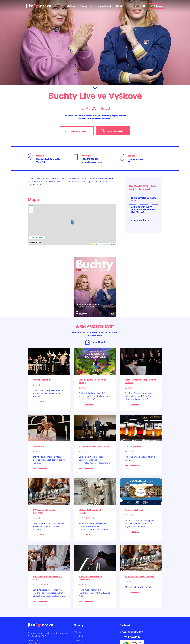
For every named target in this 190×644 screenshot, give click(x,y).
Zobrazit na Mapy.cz (37, 237)
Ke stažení (78, 636)
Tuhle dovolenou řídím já (143, 199)
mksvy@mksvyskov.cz (92, 162)
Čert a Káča (38, 446)
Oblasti (119, 6)
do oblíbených (115, 131)
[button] (72, 222)
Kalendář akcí (104, 6)
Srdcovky (158, 6)
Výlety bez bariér (140, 220)
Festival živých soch (134, 510)
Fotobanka (78, 640)
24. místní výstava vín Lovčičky (139, 576)
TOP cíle (77, 632)
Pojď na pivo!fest (133, 446)
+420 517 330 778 (90, 159)
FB (129, 162)
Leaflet (95, 244)
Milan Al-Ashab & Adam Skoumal (94, 446)
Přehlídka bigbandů (42, 380)
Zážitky (71, 6)
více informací (78, 131)
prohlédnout (42, 402)
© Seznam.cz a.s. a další (108, 244)
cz (144, 6)
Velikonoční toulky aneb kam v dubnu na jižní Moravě (143, 209)
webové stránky (135, 159)
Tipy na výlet (86, 6)
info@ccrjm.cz (34, 640)
